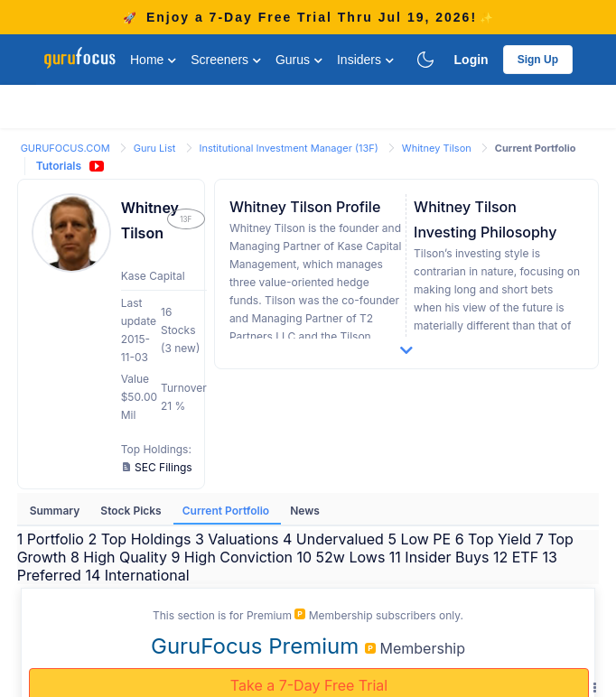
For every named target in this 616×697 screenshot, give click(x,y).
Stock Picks (132, 511)
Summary (56, 511)
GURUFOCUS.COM (67, 148)
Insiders (365, 60)
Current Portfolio (227, 511)
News (305, 511)
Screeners (226, 60)
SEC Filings (158, 467)
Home (153, 60)
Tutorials (59, 166)
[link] (67, 147)
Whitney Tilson (438, 148)
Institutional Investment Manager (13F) (290, 148)
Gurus (299, 60)
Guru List (156, 148)
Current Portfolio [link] (536, 148)
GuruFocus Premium (258, 646)
